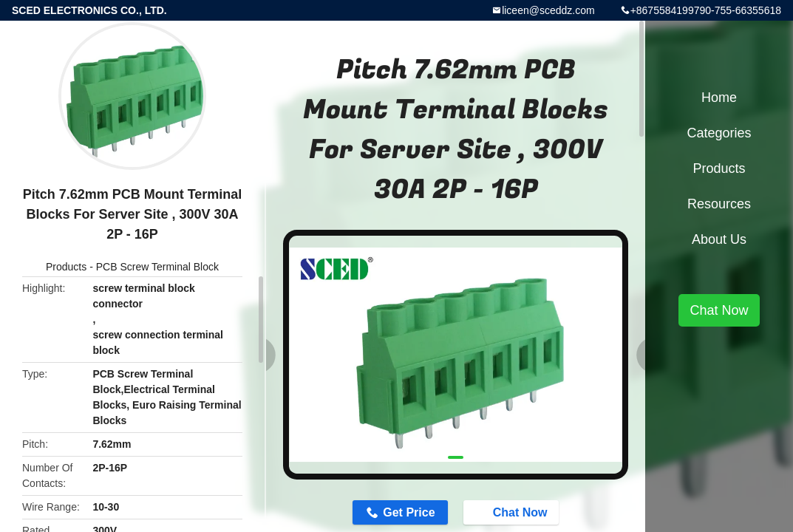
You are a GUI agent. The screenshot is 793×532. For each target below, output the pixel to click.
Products (66, 267)
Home (719, 98)
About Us (719, 239)
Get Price (409, 512)
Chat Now (513, 512)
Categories (719, 133)
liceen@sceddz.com (548, 10)
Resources (719, 204)
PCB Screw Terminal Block (157, 267)
